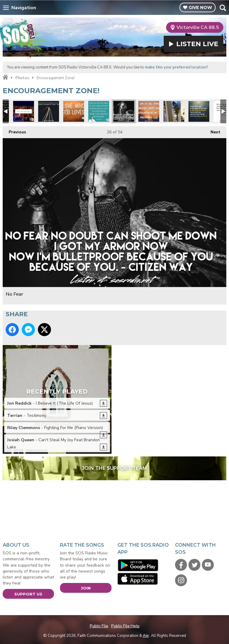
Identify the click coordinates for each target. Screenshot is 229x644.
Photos (22, 78)
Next (212, 131)
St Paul (149, 111)
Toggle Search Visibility (223, 8)
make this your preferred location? (177, 67)
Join (86, 588)
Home (5, 77)
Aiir (146, 636)
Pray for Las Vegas (24, 111)
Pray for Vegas (174, 111)
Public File (99, 626)
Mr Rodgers (99, 111)
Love (74, 111)
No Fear (124, 111)
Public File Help (125, 626)
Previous (14, 131)
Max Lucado (49, 111)
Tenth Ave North (199, 111)
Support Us (28, 594)
